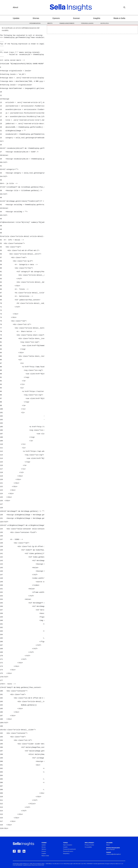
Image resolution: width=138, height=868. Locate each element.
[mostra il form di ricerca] (124, 7)
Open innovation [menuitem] (35, 23)
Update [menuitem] (16, 18)
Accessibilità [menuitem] (88, 847)
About (15, 8)
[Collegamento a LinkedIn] (24, 851)
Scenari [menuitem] (76, 18)
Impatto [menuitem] (50, 23)
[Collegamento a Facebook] (14, 851)
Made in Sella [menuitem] (119, 18)
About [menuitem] (108, 845)
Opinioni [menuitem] (56, 18)
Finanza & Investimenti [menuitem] (67, 23)
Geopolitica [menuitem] (105, 23)
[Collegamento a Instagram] (19, 851)
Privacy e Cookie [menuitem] (89, 845)
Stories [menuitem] (36, 18)
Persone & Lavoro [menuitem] (87, 23)
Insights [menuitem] (97, 18)
